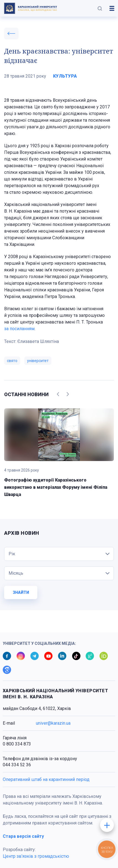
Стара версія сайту (23, 836)
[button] (100, 8)
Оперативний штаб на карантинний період (46, 779)
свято (12, 361)
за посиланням (19, 329)
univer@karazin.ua (53, 723)
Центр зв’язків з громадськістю (36, 856)
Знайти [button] (21, 592)
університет (38, 361)
